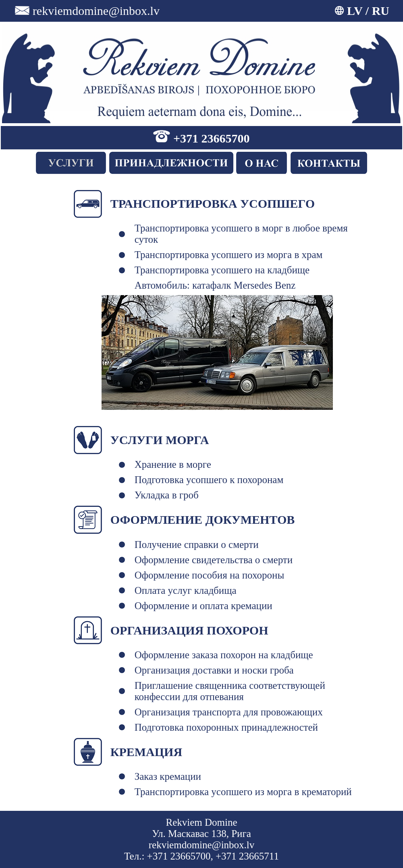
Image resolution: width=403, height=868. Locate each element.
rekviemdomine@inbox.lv (96, 11)
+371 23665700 (212, 138)
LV (355, 11)
